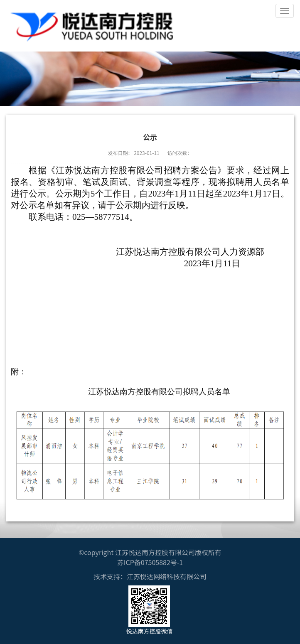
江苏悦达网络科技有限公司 (167, 576)
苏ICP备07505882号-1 (150, 562)
